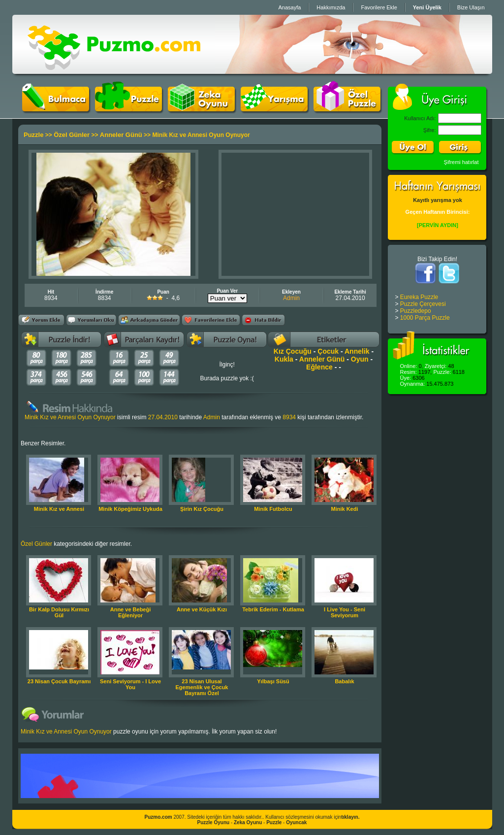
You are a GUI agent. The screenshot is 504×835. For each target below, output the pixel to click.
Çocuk (328, 351)
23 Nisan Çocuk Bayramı (59, 681)
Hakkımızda (331, 7)
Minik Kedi (344, 509)
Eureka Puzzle (419, 297)
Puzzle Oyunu (214, 822)
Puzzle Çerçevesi (423, 304)
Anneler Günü (121, 135)
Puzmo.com (158, 817)
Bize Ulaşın (471, 7)
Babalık (344, 681)
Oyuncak (296, 822)
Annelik (357, 351)
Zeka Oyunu (248, 822)
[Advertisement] (295, 214)
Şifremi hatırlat (461, 162)
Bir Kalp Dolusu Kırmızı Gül (59, 612)
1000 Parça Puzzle (425, 318)
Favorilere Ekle (379, 7)
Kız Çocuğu (293, 351)
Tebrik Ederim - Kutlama (273, 609)
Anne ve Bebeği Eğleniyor (131, 612)
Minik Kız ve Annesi (59, 509)
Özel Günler (72, 135)
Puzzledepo (416, 311)
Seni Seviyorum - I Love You (130, 684)
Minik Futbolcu (273, 509)
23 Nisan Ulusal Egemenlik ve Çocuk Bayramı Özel (202, 687)
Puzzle (33, 135)
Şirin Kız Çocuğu (202, 509)
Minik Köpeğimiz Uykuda (130, 509)
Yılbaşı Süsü (273, 681)
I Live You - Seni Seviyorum (345, 612)
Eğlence (319, 367)
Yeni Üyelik (427, 7)
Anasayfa (289, 7)
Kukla (284, 359)
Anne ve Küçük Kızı (202, 609)
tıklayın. (350, 817)
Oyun (360, 359)
